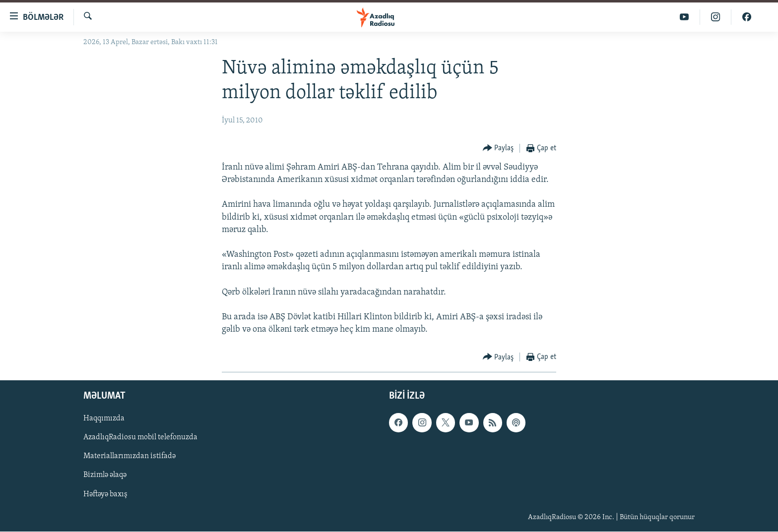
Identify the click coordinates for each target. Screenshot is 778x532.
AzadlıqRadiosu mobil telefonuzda (140, 438)
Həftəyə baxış (105, 494)
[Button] (498, 148)
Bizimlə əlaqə (105, 475)
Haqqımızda (104, 419)
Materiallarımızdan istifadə (130, 457)
